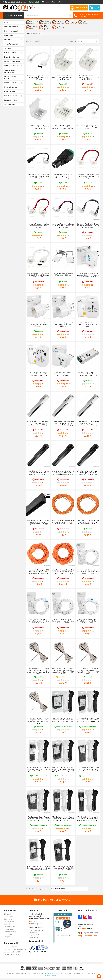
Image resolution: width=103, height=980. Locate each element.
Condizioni (8, 924)
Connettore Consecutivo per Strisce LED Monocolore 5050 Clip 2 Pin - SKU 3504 (88, 77)
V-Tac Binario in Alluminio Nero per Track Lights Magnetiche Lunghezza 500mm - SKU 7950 (38, 522)
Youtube (85, 917)
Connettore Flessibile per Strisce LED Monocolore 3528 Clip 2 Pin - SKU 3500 (88, 176)
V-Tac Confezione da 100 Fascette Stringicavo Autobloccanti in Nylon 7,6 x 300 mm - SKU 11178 (63, 868)
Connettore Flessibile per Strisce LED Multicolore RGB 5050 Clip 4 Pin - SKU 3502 (63, 226)
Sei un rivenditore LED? (13, 952)
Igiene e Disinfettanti (11, 31)
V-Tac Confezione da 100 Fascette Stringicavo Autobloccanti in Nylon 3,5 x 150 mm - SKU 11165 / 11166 (63, 769)
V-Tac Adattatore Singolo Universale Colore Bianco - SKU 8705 (88, 325)
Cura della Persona (11, 96)
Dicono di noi (9, 922)
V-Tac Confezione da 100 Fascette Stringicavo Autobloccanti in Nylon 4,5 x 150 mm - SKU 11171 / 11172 (38, 819)
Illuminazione (9, 35)
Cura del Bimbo (9, 104)
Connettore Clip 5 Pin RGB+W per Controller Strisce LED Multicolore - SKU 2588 (38, 77)
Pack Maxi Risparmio (11, 27)
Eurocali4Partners (11, 947)
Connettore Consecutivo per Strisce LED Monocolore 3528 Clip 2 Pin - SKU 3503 (63, 77)
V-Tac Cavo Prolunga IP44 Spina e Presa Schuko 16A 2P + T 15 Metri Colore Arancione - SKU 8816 (63, 522)
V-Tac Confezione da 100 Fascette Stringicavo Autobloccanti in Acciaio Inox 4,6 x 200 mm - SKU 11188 (38, 671)
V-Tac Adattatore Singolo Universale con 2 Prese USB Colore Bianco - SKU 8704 (38, 374)
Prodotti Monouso (10, 91)
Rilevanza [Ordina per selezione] (88, 41)
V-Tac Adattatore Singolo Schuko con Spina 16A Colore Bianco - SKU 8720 (63, 325)
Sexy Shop (8, 48)
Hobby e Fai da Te (10, 83)
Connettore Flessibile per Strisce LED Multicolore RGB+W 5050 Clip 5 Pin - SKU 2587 (88, 226)
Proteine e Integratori (11, 87)
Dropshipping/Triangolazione (15, 949)
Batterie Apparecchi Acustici (11, 77)
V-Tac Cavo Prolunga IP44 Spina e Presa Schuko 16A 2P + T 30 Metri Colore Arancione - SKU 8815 (88, 522)
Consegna (8, 919)
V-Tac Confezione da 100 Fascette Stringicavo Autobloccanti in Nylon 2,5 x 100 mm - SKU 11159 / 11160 (63, 720)
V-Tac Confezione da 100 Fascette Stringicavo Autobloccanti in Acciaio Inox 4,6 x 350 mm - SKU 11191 (38, 721)
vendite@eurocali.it (52, 975)
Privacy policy (9, 927)
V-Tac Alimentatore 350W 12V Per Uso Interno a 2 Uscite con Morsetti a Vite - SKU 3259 (88, 374)
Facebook (80, 917)
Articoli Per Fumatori (11, 44)
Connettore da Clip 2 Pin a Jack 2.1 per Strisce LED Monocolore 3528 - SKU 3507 (88, 127)
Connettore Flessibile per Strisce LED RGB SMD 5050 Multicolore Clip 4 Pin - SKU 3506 (38, 275)
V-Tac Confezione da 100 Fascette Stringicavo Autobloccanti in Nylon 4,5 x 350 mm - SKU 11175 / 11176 (88, 819)
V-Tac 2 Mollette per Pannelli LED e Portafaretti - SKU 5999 (63, 274)
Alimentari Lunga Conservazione (10, 71)
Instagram (90, 917)
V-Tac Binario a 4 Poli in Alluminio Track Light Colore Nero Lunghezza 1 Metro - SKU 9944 (38, 473)
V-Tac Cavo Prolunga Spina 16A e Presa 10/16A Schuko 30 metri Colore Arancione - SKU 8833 (63, 572)
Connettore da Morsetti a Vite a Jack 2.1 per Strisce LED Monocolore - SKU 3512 (63, 176)
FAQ (6, 939)
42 (56, 889)
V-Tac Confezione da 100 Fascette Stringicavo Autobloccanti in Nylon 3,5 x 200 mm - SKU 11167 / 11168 (88, 769)
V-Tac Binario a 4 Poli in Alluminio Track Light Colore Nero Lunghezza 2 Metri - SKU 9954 (88, 473)
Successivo (62, 889)
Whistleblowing (10, 932)
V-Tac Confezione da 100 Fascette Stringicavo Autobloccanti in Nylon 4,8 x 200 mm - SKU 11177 (38, 868)
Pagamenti (8, 934)
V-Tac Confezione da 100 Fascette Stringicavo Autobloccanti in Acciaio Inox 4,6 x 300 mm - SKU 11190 (88, 671)
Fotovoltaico (8, 40)
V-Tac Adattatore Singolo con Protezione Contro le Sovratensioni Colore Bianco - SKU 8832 (88, 275)
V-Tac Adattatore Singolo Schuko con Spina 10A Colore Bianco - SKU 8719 (38, 325)
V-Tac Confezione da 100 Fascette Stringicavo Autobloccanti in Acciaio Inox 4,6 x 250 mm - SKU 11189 (63, 671)
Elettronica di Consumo (12, 57)
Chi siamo (8, 914)
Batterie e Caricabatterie (12, 61)
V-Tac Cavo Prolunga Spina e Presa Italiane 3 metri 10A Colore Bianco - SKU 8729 (88, 572)
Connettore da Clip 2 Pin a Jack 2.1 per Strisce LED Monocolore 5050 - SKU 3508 (38, 176)
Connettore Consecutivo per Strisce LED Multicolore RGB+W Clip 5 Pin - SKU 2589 (38, 127)
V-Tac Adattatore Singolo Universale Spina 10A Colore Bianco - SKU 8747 (63, 374)
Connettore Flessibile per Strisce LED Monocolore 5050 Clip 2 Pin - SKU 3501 (38, 226)
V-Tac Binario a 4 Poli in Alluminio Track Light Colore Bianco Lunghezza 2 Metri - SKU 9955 (88, 423)
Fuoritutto (7, 22)
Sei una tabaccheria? (12, 954)
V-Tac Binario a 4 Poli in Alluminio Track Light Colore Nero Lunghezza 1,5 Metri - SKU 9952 (63, 473)
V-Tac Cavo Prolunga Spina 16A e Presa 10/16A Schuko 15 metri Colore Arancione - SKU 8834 (38, 572)
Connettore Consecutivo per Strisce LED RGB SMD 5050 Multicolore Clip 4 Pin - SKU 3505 (63, 127)
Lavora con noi (10, 917)
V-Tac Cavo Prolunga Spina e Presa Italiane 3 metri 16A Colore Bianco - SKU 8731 (38, 621)
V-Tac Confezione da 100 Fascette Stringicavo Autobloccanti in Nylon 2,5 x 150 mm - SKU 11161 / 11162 (88, 720)
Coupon (7, 937)
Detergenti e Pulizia (11, 100)
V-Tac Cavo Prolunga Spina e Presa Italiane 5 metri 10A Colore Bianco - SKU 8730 (63, 621)
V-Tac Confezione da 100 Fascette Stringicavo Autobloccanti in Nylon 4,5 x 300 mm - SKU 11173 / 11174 (63, 819)
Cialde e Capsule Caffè (12, 66)
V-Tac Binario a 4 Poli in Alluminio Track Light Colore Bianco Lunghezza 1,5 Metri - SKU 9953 (63, 423)
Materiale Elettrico (10, 53)
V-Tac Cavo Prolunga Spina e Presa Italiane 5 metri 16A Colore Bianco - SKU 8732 (88, 621)
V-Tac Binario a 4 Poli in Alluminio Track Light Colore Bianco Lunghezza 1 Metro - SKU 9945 (38, 423)
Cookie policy (9, 929)
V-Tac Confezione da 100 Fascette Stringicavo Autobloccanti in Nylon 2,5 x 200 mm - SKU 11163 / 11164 (38, 769)
